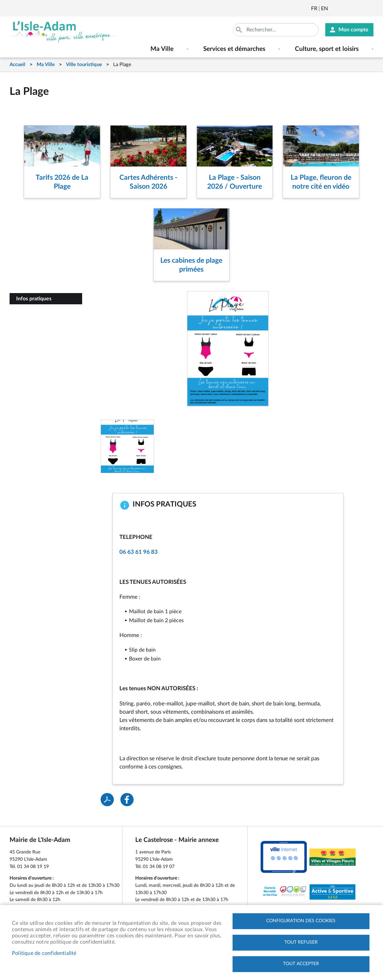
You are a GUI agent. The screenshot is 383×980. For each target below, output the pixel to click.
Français (314, 9)
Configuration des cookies (301, 921)
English (324, 9)
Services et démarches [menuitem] (234, 49)
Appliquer (239, 30)
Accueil (17, 65)
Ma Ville (46, 65)
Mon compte (353, 30)
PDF (107, 800)
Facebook (351, 9)
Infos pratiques (34, 299)
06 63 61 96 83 (139, 552)
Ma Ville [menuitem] (162, 49)
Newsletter (334, 9)
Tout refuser (301, 942)
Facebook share (127, 800)
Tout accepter (301, 964)
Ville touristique (84, 65)
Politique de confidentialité (44, 953)
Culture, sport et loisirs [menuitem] (327, 49)
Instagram (369, 9)
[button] (127, 446)
